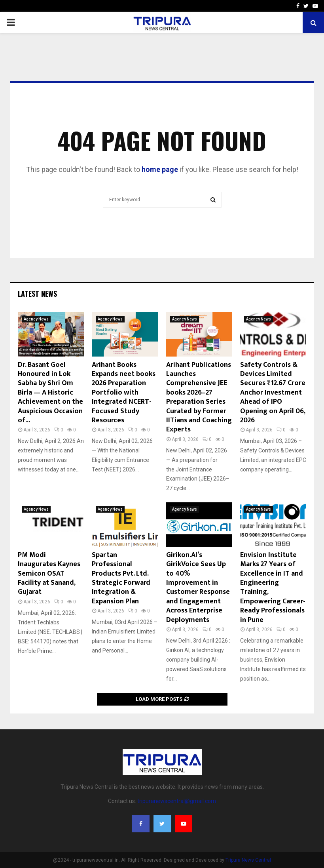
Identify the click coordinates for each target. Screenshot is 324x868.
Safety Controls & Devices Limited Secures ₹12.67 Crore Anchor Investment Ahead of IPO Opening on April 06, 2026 (273, 393)
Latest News (37, 294)
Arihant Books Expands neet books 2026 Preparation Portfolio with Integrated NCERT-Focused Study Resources (124, 393)
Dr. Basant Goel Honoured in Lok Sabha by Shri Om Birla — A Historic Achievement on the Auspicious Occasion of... (50, 393)
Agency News (36, 319)
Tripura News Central (248, 860)
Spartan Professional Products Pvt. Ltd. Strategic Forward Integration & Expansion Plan (121, 578)
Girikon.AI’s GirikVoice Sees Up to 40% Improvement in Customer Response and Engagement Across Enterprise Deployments (198, 588)
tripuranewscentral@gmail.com (177, 801)
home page (160, 169)
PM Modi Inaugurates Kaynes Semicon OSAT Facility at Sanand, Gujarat (49, 574)
